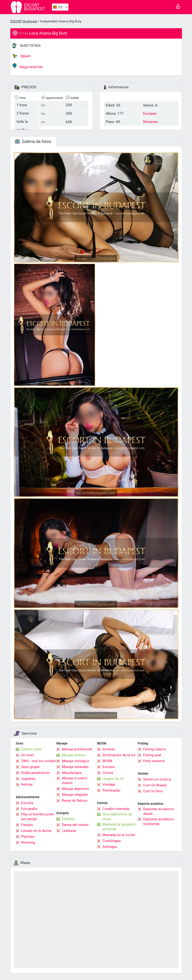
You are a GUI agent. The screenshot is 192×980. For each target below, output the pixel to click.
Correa (108, 773)
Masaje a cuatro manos (74, 781)
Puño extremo (154, 761)
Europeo (150, 113)
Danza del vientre (75, 825)
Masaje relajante (75, 795)
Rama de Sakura (74, 801)
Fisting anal (152, 755)
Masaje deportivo (75, 789)
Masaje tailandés (75, 767)
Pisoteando (111, 790)
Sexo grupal (30, 767)
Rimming (28, 842)
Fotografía (29, 809)
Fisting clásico (155, 749)
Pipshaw (28, 837)
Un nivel (27, 755)
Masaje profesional (77, 749)
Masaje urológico (76, 761)
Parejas (27, 825)
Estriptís (68, 819)
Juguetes (28, 779)
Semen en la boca (157, 779)
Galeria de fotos (33, 141)
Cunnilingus (112, 841)
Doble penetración (35, 773)
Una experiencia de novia (117, 817)
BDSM (107, 761)
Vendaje (109, 785)
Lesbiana (69, 831)
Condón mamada (116, 809)
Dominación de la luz (119, 755)
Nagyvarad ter (28, 66)
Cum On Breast (155, 785)
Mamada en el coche (119, 835)
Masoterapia (72, 773)
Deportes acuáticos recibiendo (159, 821)
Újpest (22, 56)
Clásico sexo (31, 749)
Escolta (27, 803)
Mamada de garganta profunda (119, 827)
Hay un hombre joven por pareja (38, 817)
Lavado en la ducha (36, 831)
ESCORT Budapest (24, 21)
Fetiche (27, 785)
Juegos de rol (113, 779)
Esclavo (109, 767)
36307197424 (30, 46)
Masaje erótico (74, 755)
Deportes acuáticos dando (159, 811)
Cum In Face (153, 791)
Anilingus (110, 847)
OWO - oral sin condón (39, 761)
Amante (109, 749)
